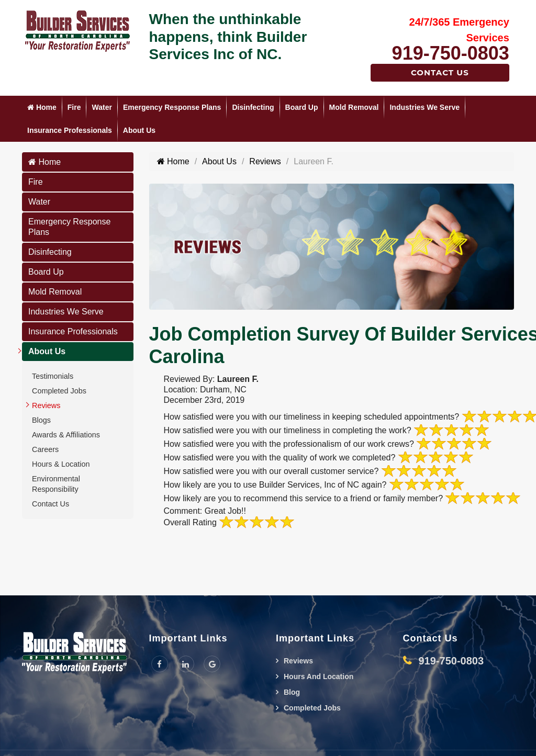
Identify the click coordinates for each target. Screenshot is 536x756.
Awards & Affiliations (66, 435)
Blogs (41, 420)
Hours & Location (61, 464)
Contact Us (440, 72)
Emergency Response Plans (172, 107)
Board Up (302, 107)
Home (42, 107)
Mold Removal (354, 107)
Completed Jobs (59, 391)
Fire (74, 107)
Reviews (46, 405)
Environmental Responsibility (56, 484)
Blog (292, 692)
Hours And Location (319, 676)
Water (102, 107)
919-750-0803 (451, 53)
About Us (139, 130)
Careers (45, 449)
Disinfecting (253, 107)
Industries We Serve (425, 107)
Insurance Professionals (70, 130)
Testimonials (53, 376)
